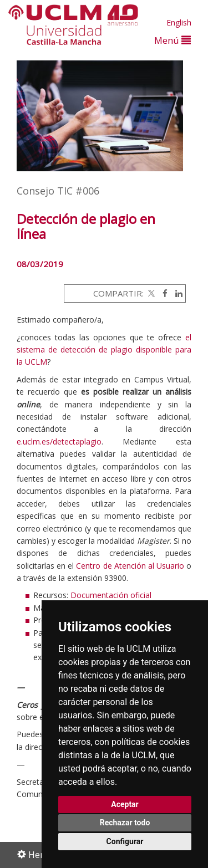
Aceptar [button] (125, 804)
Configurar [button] (125, 841)
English (179, 22)
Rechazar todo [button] (125, 823)
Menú (173, 40)
